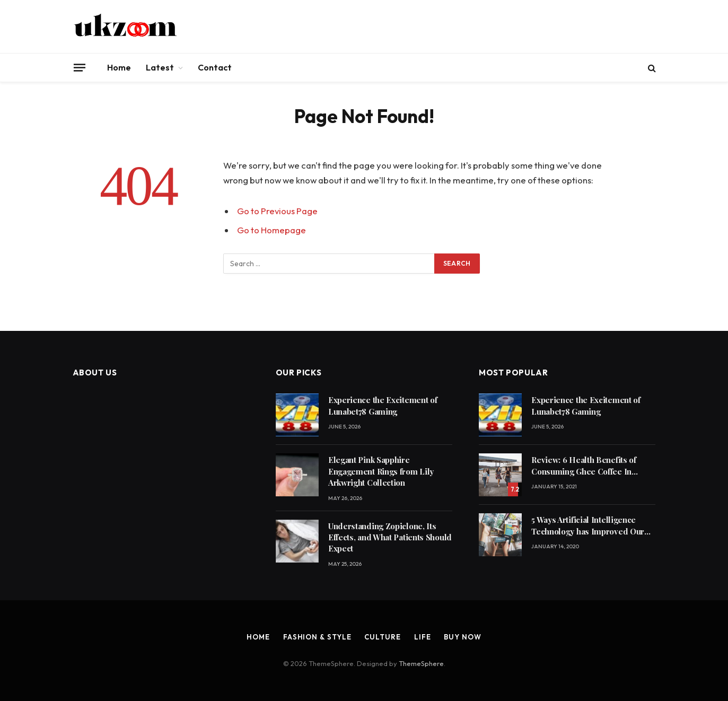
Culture (382, 637)
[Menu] (79, 67)
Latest (160, 67)
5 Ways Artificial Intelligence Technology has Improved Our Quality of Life (588, 526)
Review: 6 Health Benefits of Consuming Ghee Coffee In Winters (584, 466)
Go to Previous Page (277, 211)
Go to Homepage (271, 230)
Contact (215, 67)
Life (423, 637)
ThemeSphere (421, 663)
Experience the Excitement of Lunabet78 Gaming (383, 405)
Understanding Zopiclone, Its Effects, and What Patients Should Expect (390, 537)
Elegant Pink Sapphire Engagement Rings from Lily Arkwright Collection (381, 471)
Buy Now (462, 637)
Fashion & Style (317, 637)
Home (119, 67)
